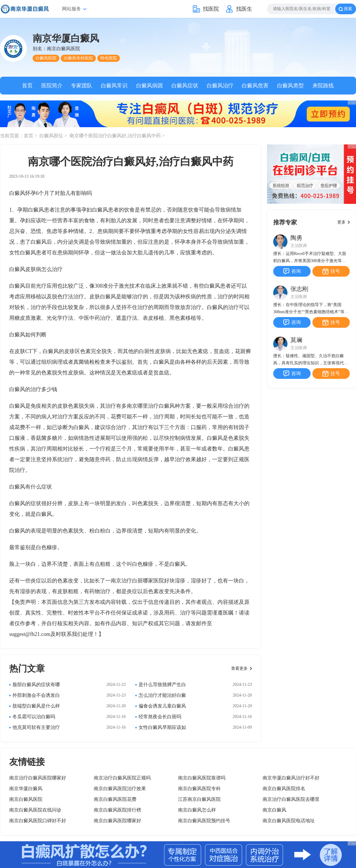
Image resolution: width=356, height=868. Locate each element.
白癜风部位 (52, 136)
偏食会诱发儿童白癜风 (162, 706)
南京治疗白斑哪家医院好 (140, 581)
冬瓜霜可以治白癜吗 (34, 717)
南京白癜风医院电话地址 (289, 821)
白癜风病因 (150, 86)
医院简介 (52, 86)
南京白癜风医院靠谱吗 (202, 778)
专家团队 (82, 86)
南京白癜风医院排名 (284, 789)
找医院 (211, 9)
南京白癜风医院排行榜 (117, 810)
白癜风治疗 (220, 86)
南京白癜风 (274, 810)
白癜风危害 (255, 86)
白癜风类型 (290, 86)
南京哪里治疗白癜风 (151, 406)
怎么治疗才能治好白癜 (162, 695)
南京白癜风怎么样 (197, 810)
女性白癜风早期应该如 (162, 727)
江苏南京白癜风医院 (199, 799)
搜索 (348, 9)
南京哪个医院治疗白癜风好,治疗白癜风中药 (116, 136)
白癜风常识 (114, 86)
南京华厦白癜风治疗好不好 (291, 778)
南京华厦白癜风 (26, 789)
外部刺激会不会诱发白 (36, 695)
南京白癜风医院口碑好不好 (38, 821)
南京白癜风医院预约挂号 (204, 821)
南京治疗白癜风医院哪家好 (38, 778)
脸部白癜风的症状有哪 (36, 685)
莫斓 (296, 340)
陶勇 (296, 238)
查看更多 (239, 668)
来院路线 (323, 86)
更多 (341, 222)
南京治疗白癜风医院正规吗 (122, 778)
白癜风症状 (185, 86)
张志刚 (299, 289)
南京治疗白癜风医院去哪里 (291, 799)
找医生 (244, 9)
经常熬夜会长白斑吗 (160, 717)
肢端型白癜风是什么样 (36, 706)
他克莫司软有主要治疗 (36, 727)
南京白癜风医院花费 (115, 799)
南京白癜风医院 (26, 799)
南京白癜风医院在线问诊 (35, 810)
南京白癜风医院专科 (199, 789)
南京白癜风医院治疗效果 (120, 789)
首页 (27, 86)
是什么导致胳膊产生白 (162, 685)
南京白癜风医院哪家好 (117, 821)
